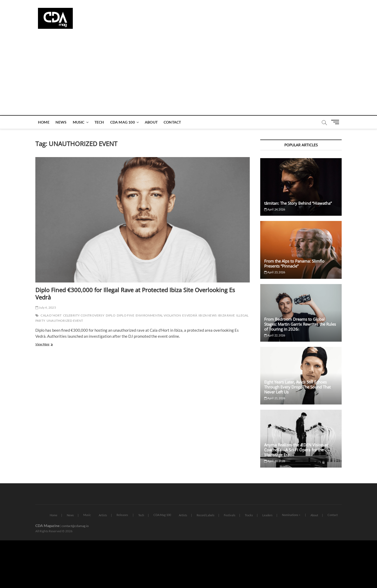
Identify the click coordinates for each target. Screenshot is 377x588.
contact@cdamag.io (75, 526)
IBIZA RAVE (226, 315)
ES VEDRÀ (190, 315)
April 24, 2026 (275, 209)
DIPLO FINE (126, 315)
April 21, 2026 (275, 398)
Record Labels (206, 515)
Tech (99, 122)
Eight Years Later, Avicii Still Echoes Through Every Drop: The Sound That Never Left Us (297, 387)
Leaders (267, 515)
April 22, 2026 (275, 335)
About (151, 122)
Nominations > (291, 515)
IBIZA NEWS (207, 315)
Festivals (230, 515)
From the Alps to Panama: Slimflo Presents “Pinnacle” (294, 264)
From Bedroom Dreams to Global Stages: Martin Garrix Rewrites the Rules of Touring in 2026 (300, 324)
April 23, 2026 (275, 272)
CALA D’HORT (51, 315)
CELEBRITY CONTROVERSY (84, 315)
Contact (172, 122)
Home (44, 122)
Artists (103, 515)
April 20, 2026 (275, 461)
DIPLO (111, 315)
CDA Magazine (47, 526)
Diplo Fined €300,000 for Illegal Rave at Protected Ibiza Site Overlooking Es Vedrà (135, 293)
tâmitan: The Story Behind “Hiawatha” (298, 203)
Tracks (249, 515)
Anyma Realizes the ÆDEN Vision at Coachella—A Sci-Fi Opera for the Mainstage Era (296, 450)
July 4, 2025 (46, 307)
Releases (122, 515)
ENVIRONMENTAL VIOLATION (158, 315)
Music (79, 122)
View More (50, 345)
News (61, 122)
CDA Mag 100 (123, 122)
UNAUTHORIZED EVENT (65, 321)
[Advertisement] (188, 76)
